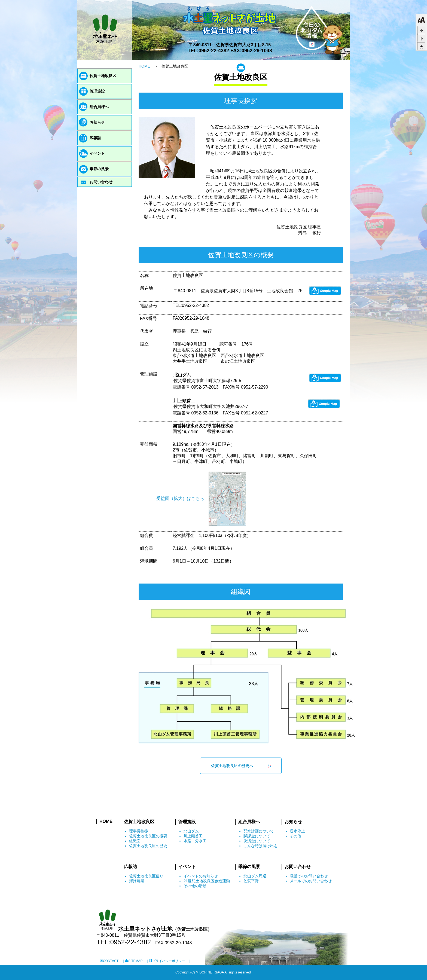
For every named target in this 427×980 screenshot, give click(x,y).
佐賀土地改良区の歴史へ (232, 766)
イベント (97, 153)
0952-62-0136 (205, 413)
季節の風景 (99, 169)
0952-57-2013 (205, 387)
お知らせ (97, 122)
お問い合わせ (101, 182)
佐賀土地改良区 (103, 76)
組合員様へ (99, 107)
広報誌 (95, 138)
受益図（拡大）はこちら (180, 498)
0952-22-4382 (214, 51)
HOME (144, 66)
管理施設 (97, 91)
